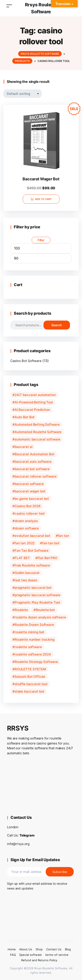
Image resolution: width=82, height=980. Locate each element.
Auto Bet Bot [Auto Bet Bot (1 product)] (25, 417)
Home (12, 949)
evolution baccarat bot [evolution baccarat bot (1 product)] (32, 536)
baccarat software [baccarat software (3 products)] (29, 484)
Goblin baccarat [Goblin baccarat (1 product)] (27, 573)
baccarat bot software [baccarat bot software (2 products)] (32, 469)
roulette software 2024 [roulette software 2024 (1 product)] (33, 654)
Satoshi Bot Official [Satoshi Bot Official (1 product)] (30, 677)
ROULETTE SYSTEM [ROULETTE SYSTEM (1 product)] (30, 669)
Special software (31, 955)
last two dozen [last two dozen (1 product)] (26, 580)
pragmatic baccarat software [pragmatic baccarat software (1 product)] (38, 595)
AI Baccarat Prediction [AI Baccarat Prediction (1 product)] (32, 410)
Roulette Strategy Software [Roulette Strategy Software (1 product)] (36, 662)
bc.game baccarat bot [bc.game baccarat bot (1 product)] (32, 499)
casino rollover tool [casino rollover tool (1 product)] (30, 513)
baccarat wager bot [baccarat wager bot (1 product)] (30, 491)
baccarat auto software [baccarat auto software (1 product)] (33, 462)
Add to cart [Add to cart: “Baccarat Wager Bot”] (43, 199)
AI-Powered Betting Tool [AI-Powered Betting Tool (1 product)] (34, 402)
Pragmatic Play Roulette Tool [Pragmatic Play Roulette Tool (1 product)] (37, 602)
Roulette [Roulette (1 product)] (21, 610)
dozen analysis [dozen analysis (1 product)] (26, 521)
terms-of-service (57, 955)
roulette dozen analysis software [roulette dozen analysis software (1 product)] (40, 617)
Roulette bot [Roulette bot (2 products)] (45, 610)
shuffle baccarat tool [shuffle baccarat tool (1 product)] (31, 684)
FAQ (13, 955)
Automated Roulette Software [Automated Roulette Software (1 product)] (38, 432)
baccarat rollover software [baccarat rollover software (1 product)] (36, 476)
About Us (26, 949)
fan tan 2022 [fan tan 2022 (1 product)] (25, 543)
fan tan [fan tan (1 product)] (64, 536)
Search (57, 325)
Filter (41, 240)
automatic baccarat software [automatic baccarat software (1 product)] (38, 439)
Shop (39, 949)
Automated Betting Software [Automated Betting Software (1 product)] (37, 424)
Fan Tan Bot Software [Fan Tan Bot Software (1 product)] (32, 551)
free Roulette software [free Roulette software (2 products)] (32, 565)
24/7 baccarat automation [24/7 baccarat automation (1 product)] (35, 395)
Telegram (27, 835)
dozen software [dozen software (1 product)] (27, 528)
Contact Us (54, 949)
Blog (68, 949)
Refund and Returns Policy (39, 960)
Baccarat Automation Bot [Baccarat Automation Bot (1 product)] (35, 454)
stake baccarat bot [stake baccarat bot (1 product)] (30, 691)
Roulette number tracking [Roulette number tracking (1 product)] (35, 639)
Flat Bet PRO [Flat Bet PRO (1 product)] (48, 558)
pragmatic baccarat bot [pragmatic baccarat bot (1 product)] (33, 588)
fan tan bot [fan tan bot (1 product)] (51, 543)
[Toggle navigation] (9, 6)
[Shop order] (23, 94)
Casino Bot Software (26, 361)
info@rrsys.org (18, 844)
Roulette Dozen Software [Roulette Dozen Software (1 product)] (34, 625)
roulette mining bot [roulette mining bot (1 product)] (29, 632)
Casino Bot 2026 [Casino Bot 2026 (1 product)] (28, 506)
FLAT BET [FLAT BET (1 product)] (22, 558)
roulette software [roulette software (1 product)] (28, 647)
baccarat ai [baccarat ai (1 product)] (24, 447)
